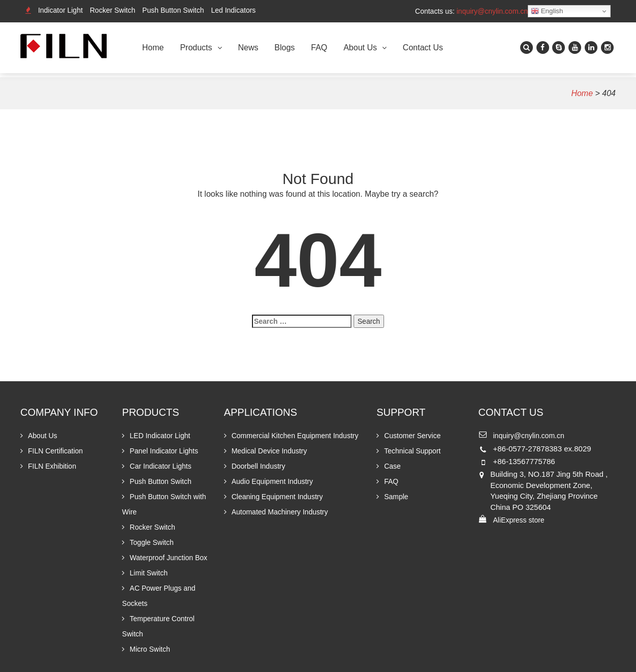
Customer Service (412, 436)
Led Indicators (233, 10)
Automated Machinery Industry (280, 512)
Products (196, 48)
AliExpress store (518, 520)
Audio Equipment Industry (272, 481)
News (248, 48)
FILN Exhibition (52, 466)
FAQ (319, 48)
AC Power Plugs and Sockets (158, 596)
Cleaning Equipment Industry (277, 497)
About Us (360, 48)
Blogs (284, 48)
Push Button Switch (173, 10)
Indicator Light (60, 10)
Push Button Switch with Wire (164, 504)
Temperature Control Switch (158, 626)
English (547, 11)
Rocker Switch (113, 10)
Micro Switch (150, 649)
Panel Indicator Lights (164, 451)
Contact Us (423, 48)
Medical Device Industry (269, 451)
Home (153, 48)
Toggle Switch (151, 542)
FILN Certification (55, 451)
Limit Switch (149, 573)
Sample (396, 497)
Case (392, 466)
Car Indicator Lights (160, 466)
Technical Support (412, 451)
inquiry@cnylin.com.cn (492, 11)
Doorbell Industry (259, 466)
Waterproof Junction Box (168, 558)
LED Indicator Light (160, 436)
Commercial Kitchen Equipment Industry (295, 436)
